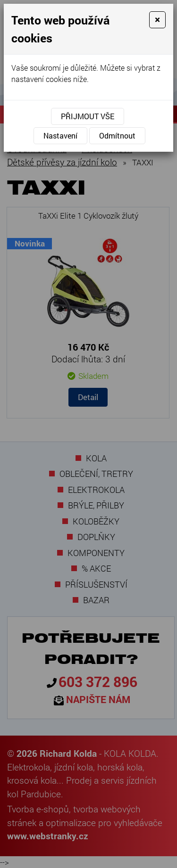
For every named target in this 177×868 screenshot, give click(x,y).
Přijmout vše (88, 116)
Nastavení (60, 135)
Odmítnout (117, 135)
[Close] (157, 20)
